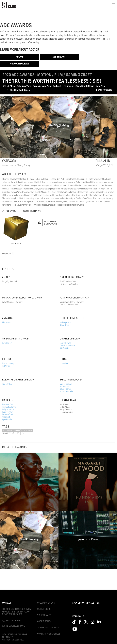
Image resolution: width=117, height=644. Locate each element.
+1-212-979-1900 (13, 621)
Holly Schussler (8, 409)
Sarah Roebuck (66, 384)
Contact (7, 603)
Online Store (44, 609)
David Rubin (7, 343)
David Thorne (65, 389)
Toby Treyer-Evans (67, 346)
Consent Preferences (49, 634)
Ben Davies (64, 387)
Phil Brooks (7, 322)
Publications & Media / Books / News (17, 430)
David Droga (65, 325)
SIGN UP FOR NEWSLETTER (86, 603)
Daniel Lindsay (8, 363)
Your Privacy (44, 615)
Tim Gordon (7, 384)
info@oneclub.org (16, 626)
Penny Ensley (8, 412)
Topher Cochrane (9, 407)
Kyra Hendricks (8, 419)
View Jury (8, 254)
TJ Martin (6, 366)
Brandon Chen (8, 404)
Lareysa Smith (8, 414)
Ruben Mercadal (66, 391)
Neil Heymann (65, 322)
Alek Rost (6, 417)
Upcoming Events (46, 603)
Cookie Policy (44, 621)
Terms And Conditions (49, 628)
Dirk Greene (65, 348)
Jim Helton (64, 363)
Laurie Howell (65, 343)
